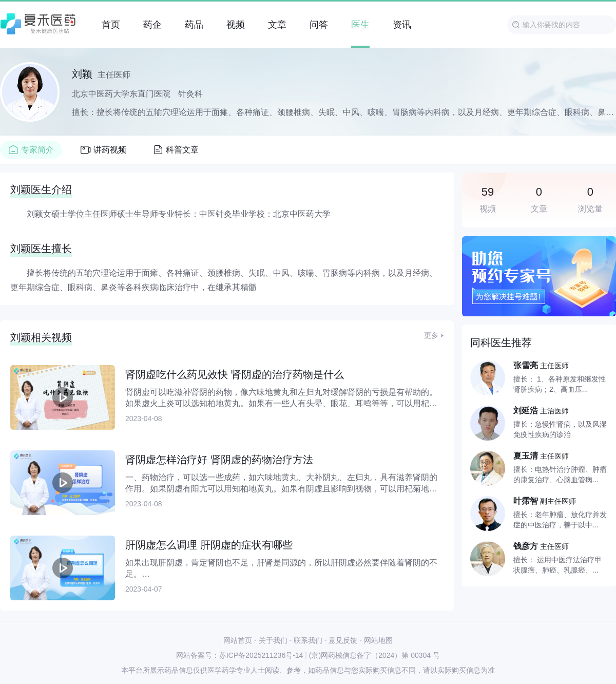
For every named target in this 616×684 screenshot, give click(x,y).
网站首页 (238, 640)
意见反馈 (343, 640)
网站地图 (378, 640)
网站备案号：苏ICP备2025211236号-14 (239, 655)
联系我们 (308, 640)
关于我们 (273, 640)
